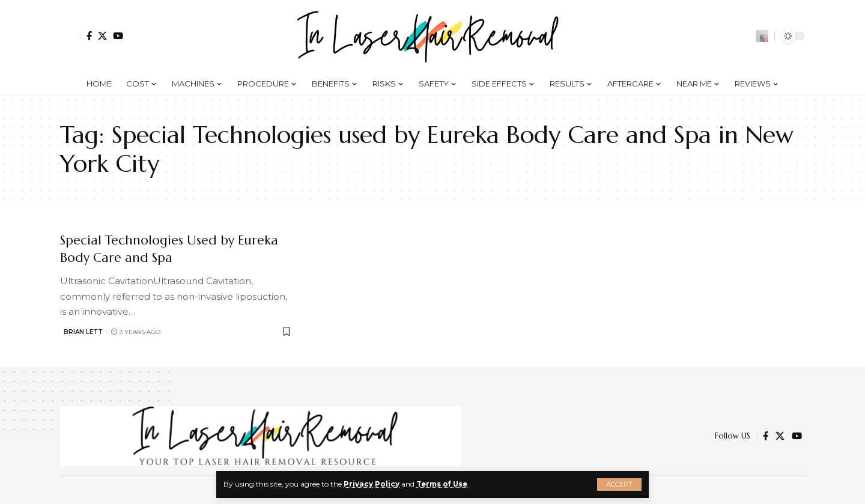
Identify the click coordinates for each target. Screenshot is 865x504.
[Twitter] (102, 36)
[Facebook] (89, 36)
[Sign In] (70, 36)
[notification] (744, 36)
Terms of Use (443, 484)
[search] (762, 36)
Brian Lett (83, 332)
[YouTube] (118, 36)
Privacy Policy (372, 484)
